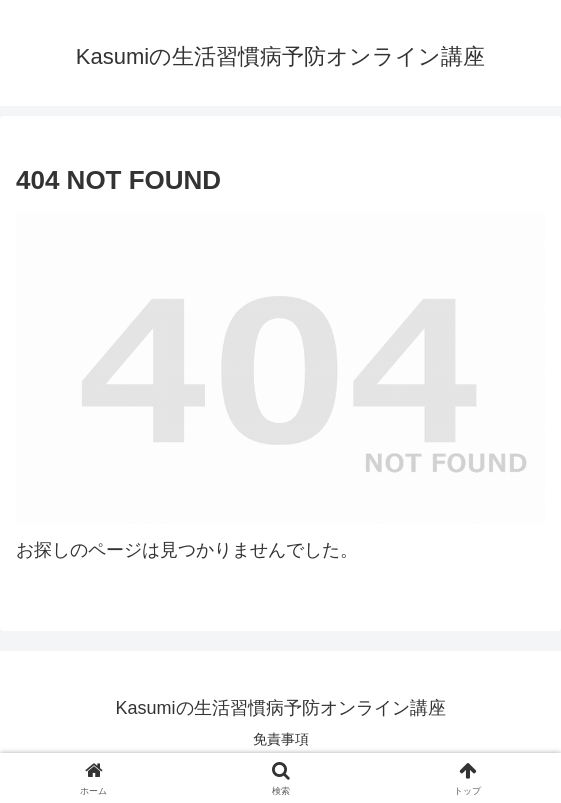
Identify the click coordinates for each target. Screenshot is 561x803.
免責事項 (281, 739)
